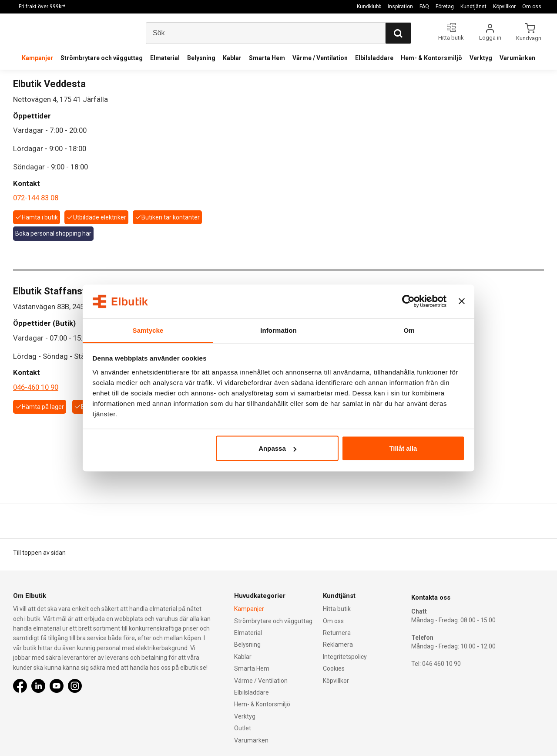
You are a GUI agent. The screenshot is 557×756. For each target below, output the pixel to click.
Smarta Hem (267, 58)
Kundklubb (369, 7)
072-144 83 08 (36, 198)
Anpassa (277, 448)
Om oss (532, 7)
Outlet (243, 728)
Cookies (334, 668)
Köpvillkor (504, 7)
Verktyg (481, 58)
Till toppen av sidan (39, 553)
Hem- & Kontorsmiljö (431, 58)
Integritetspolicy (345, 657)
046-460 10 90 (36, 387)
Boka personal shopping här (53, 233)
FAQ (424, 7)
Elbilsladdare (374, 58)
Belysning (201, 58)
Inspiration (400, 7)
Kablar (232, 58)
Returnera (337, 633)
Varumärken (517, 58)
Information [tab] (278, 330)
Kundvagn (529, 38)
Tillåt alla (403, 448)
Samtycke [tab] (148, 330)
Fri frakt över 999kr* (42, 7)
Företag (445, 7)
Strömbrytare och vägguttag (102, 58)
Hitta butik (337, 609)
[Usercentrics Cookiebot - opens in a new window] (408, 301)
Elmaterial (165, 58)
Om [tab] (409, 330)
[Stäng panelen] (462, 301)
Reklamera (338, 645)
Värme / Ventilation (320, 58)
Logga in (490, 38)
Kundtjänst (473, 7)
